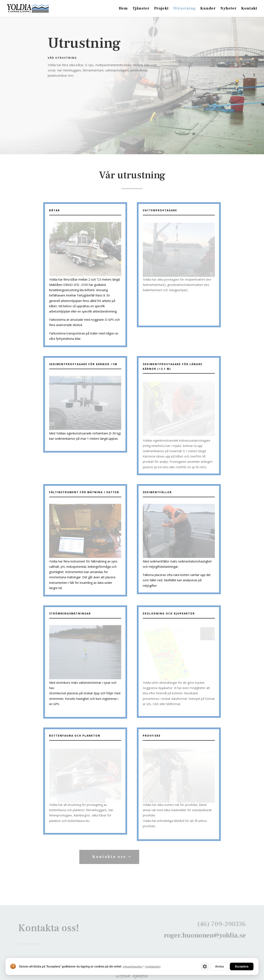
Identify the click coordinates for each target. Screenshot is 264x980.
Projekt (161, 9)
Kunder (208, 9)
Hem (123, 9)
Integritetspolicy (133, 967)
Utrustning (185, 9)
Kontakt (249, 9)
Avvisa (219, 966)
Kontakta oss (98, 857)
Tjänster (141, 9)
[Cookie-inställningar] (205, 966)
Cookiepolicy (153, 967)
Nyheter (228, 9)
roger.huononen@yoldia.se (205, 938)
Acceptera (242, 966)
